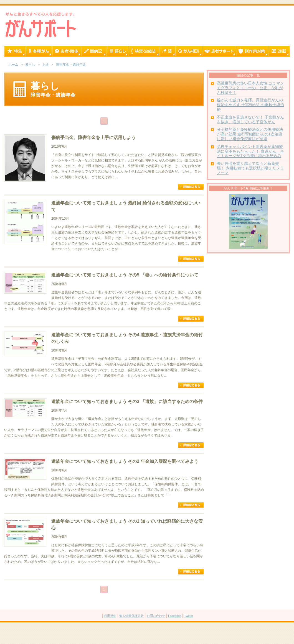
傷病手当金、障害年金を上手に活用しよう (93, 138)
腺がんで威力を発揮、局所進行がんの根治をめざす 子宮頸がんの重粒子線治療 (250, 105)
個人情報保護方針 (131, 616)
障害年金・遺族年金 (71, 65)
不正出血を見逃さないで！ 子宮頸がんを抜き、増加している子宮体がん (250, 120)
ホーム (13, 65)
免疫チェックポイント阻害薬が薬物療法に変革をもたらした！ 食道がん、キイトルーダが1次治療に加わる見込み (250, 151)
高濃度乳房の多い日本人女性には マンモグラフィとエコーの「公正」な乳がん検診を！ (250, 88)
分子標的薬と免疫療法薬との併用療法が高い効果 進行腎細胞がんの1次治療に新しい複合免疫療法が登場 (250, 134)
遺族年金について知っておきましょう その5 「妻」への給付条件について (125, 275)
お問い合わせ (156, 616)
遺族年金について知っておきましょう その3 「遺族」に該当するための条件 (127, 401)
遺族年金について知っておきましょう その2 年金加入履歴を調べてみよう (125, 461)
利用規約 (110, 616)
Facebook (175, 616)
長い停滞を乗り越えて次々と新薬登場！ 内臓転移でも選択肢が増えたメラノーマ (250, 168)
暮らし (30, 65)
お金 (46, 65)
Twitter (189, 616)
